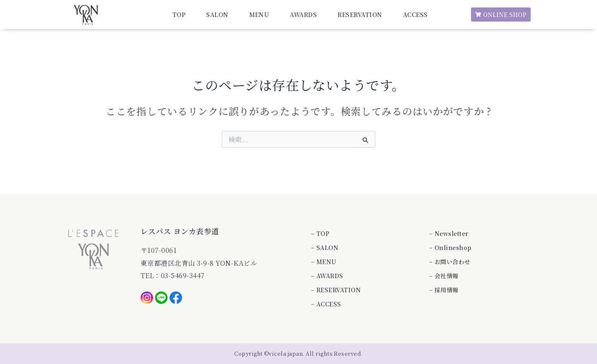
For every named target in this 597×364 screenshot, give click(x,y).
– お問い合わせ (450, 262)
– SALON (325, 248)
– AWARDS (327, 276)
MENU (259, 15)
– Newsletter (449, 233)
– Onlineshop (450, 248)
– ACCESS (326, 304)
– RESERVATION (336, 290)
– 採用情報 (444, 290)
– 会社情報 (444, 276)
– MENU (324, 262)
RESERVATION (360, 15)
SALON (217, 15)
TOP (179, 15)
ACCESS (415, 15)
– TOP (320, 233)
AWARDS (303, 15)
